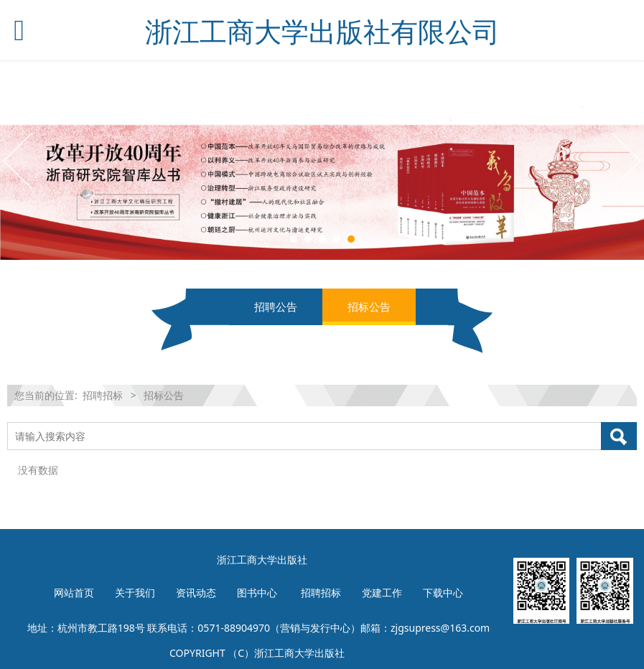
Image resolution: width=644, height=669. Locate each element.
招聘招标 (103, 395)
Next (625, 160)
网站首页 (74, 593)
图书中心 (257, 593)
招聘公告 (276, 307)
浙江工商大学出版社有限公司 (322, 31)
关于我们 (135, 593)
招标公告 (369, 307)
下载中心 (443, 593)
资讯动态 (196, 593)
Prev (19, 160)
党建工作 (382, 593)
